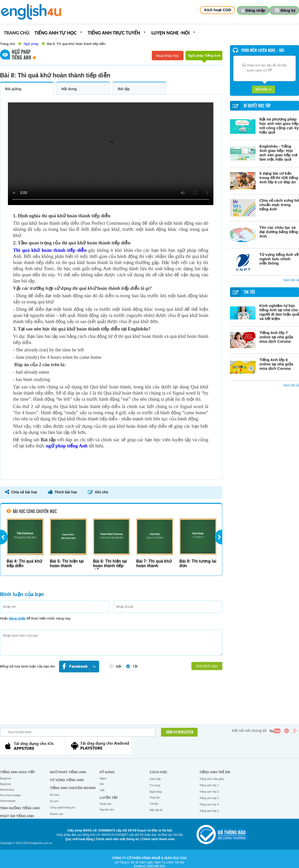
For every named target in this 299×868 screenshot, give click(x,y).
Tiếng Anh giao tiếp (18, 772)
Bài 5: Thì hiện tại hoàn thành (67, 563)
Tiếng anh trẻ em (215, 772)
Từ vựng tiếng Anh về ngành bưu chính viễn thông (279, 259)
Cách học (158, 772)
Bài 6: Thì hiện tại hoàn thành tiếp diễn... (110, 566)
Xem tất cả (291, 280)
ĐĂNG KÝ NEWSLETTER (180, 732)
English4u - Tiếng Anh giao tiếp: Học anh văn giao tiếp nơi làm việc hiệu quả (278, 153)
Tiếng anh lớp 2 (209, 792)
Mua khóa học (168, 56)
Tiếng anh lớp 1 (209, 785)
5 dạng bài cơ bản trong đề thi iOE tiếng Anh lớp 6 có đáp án (279, 178)
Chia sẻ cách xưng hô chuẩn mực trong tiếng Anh (279, 205)
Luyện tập (109, 798)
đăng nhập (17, 618)
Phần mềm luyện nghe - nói (263, 51)
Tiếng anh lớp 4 (209, 804)
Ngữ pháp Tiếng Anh (204, 57)
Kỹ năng (107, 772)
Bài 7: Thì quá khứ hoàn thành (154, 563)
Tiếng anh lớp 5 (209, 811)
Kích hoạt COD (218, 10)
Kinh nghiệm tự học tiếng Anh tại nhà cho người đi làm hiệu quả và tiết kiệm (279, 312)
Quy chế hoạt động (79, 839)
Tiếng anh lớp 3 (209, 798)
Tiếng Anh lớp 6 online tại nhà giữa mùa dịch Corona (276, 364)
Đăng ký (288, 10)
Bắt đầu (264, 89)
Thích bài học (66, 492)
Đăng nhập (255, 10)
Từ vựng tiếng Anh (67, 780)
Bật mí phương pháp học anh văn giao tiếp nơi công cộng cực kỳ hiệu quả (279, 126)
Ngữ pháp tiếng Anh (68, 772)
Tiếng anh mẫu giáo (212, 779)
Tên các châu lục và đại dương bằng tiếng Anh (279, 232)
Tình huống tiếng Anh (20, 808)
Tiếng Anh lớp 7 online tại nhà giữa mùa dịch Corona (276, 337)
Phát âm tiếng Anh (17, 816)
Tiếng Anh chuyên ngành (73, 788)
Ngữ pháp (31, 44)
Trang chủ (17, 33)
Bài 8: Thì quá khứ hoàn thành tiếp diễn (76, 44)
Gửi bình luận (207, 666)
